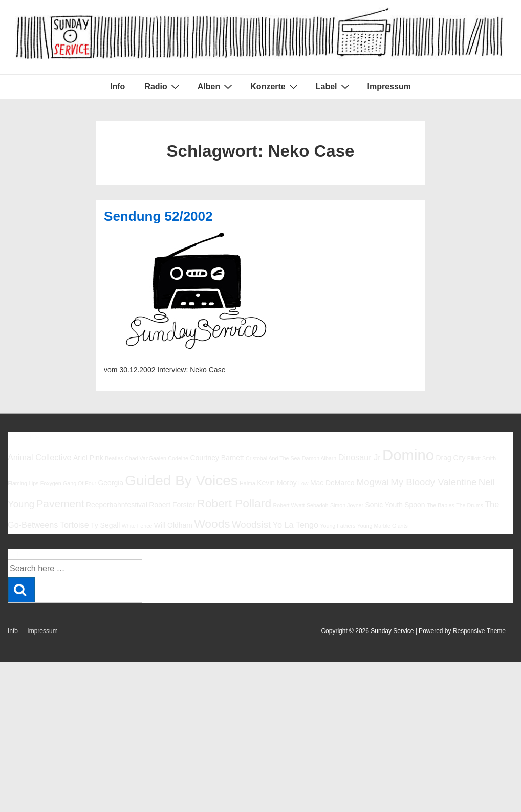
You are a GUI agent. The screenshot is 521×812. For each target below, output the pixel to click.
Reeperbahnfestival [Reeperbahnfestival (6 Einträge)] (117, 505)
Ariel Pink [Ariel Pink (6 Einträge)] (88, 458)
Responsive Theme (479, 631)
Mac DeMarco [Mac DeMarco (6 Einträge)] (332, 483)
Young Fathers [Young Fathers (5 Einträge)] (338, 526)
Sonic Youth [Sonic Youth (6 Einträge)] (384, 505)
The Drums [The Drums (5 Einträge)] (470, 505)
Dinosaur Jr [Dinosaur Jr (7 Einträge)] (360, 457)
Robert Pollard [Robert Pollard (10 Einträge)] (234, 503)
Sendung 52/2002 (158, 216)
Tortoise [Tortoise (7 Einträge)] (74, 525)
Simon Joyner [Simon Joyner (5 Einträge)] (347, 505)
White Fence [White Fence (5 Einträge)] (137, 526)
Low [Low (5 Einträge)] (303, 483)
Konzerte (275, 86)
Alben (216, 86)
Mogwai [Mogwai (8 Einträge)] (373, 482)
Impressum (389, 87)
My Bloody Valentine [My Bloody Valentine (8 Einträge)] (433, 482)
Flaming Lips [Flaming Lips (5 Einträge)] (23, 483)
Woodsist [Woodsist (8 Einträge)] (251, 524)
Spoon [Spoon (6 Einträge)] (415, 505)
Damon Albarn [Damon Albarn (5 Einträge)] (319, 458)
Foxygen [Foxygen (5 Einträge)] (51, 483)
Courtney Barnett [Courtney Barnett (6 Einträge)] (217, 458)
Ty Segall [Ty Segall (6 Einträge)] (105, 525)
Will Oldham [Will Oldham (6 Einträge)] (173, 525)
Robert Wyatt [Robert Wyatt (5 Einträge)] (289, 505)
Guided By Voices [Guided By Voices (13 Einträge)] (181, 480)
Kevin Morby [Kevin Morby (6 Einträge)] (277, 483)
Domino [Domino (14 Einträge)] (408, 455)
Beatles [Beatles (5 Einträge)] (114, 458)
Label (334, 86)
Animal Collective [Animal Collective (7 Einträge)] (40, 457)
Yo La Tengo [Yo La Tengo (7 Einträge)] (296, 525)
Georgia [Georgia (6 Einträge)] (111, 483)
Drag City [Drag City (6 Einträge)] (450, 458)
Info (117, 87)
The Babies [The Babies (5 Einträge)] (441, 505)
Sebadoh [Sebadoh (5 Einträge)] (318, 505)
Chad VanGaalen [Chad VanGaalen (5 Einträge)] (146, 458)
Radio (163, 86)
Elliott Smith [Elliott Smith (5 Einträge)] (482, 458)
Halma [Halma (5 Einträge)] (247, 483)
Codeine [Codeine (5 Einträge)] (178, 458)
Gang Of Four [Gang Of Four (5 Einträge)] (80, 483)
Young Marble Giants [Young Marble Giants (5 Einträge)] (383, 526)
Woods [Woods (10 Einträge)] (212, 524)
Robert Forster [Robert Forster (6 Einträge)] (172, 505)
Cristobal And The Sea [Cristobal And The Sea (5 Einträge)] (273, 458)
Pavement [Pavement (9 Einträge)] (60, 503)
